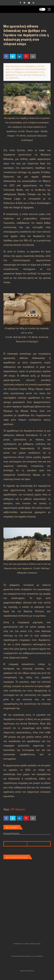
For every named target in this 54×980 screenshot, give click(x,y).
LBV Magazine (18, 809)
